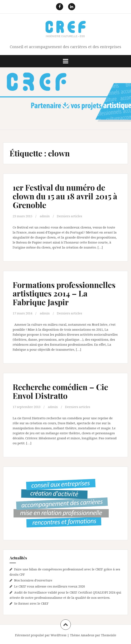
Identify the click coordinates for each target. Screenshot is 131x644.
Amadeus (88, 635)
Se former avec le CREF (31, 603)
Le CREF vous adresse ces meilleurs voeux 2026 (50, 586)
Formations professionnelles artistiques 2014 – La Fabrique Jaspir (64, 293)
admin (45, 216)
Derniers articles (69, 216)
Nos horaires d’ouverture (33, 580)
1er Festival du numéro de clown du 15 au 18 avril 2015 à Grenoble (65, 196)
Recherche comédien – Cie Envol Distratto (60, 391)
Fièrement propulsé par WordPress (41, 635)
